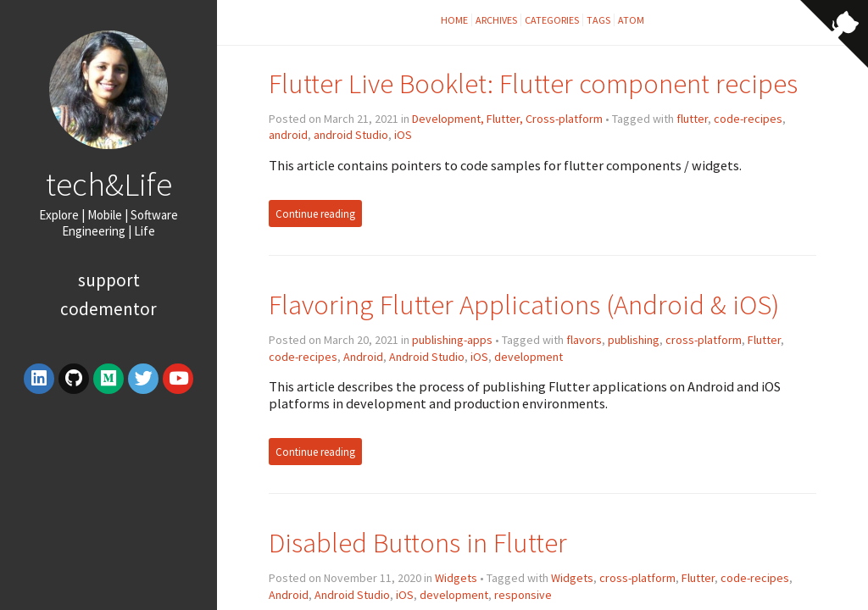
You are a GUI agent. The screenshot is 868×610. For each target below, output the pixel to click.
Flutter (764, 340)
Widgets (456, 578)
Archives (496, 20)
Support (109, 280)
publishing (634, 340)
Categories (552, 20)
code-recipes (748, 119)
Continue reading (315, 214)
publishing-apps (452, 340)
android (288, 135)
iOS (403, 135)
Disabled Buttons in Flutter (418, 543)
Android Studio (427, 357)
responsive (523, 595)
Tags (598, 20)
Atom (631, 20)
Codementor (108, 309)
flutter (692, 119)
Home (454, 20)
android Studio (351, 135)
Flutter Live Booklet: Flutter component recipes (533, 83)
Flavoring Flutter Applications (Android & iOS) (524, 305)
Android (363, 357)
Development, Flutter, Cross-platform (507, 119)
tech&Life (109, 184)
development (529, 357)
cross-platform (704, 340)
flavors (584, 340)
